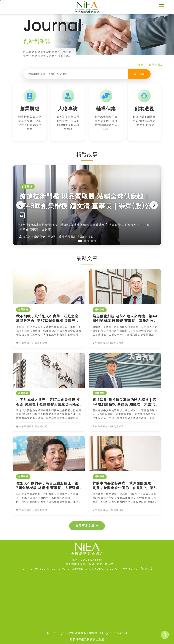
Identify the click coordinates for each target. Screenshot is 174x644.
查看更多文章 (87, 526)
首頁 (140, 65)
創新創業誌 (156, 65)
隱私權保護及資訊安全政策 (87, 639)
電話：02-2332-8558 (87, 560)
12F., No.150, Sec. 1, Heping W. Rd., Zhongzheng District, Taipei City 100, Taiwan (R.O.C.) (87, 569)
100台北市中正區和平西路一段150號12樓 (87, 564)
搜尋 (139, 74)
